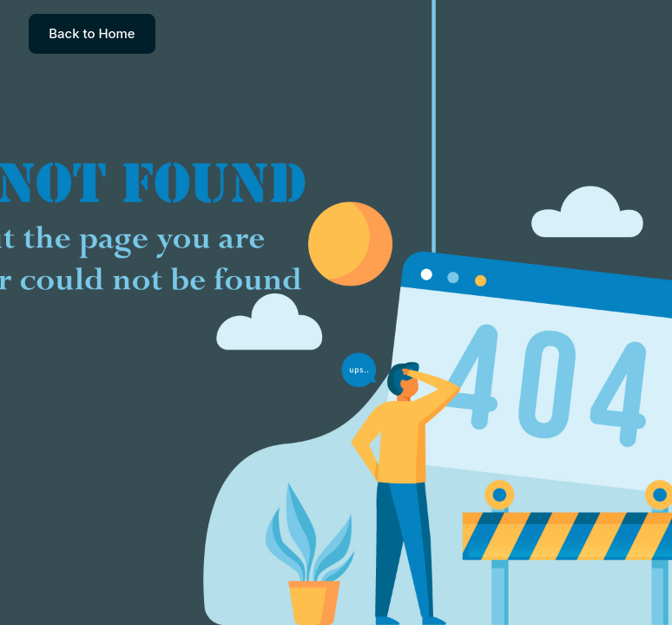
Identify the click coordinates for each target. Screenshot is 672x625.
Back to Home (92, 34)
